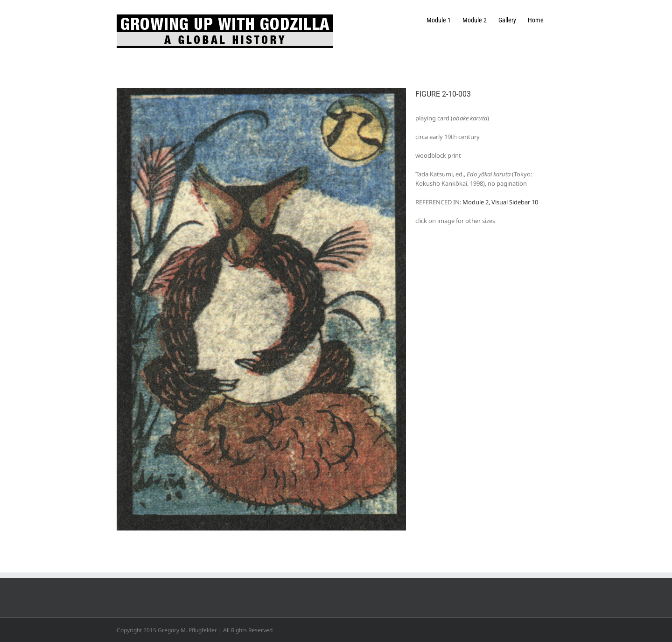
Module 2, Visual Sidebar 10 (500, 202)
